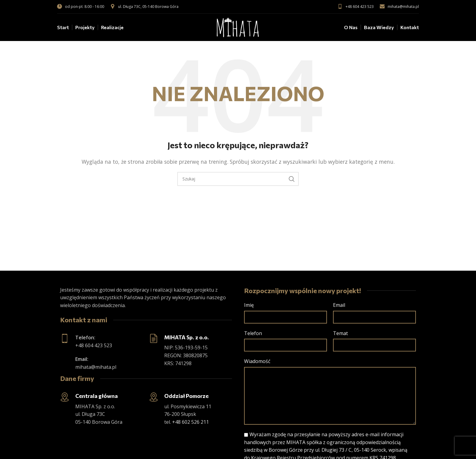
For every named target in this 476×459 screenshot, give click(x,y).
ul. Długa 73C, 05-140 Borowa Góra (144, 7)
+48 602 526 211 (190, 422)
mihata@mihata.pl (399, 7)
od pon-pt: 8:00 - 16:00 (81, 7)
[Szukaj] (238, 179)
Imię (249, 305)
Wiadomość (257, 361)
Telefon (253, 333)
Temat (340, 333)
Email (339, 305)
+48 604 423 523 (356, 7)
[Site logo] (238, 27)
